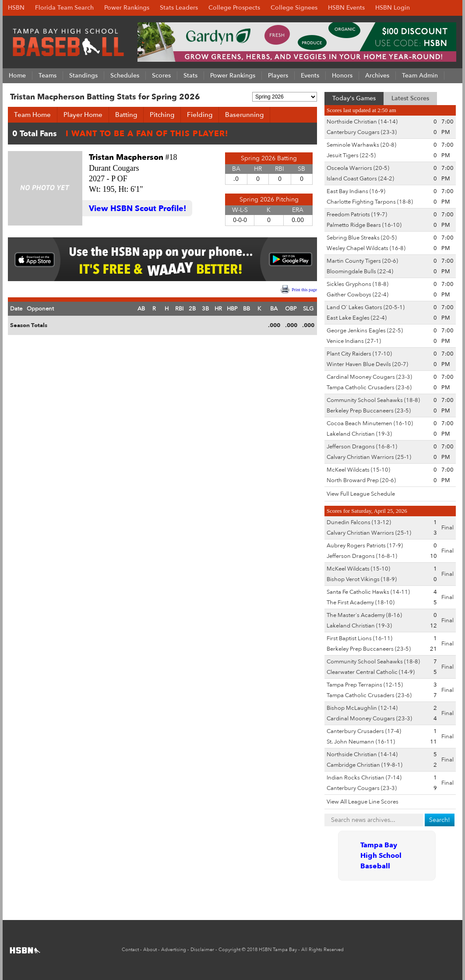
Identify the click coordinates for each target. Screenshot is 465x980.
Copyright (229, 950)
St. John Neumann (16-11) (361, 742)
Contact (130, 950)
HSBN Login (393, 8)
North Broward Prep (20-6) (361, 480)
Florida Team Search (64, 8)
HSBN (16, 8)
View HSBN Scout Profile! (137, 209)
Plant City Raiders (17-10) (359, 354)
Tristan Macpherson (126, 157)
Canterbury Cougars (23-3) (362, 132)
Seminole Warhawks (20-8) (361, 145)
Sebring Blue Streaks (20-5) (362, 238)
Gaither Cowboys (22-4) (358, 295)
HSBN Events (346, 8)
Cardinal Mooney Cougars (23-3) (369, 377)
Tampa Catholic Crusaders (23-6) (369, 388)
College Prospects (234, 8)
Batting (126, 115)
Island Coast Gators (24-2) (360, 179)
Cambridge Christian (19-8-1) (365, 765)
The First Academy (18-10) (361, 603)
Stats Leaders (179, 8)
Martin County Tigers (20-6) (362, 261)
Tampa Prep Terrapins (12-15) (365, 685)
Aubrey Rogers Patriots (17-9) (365, 546)
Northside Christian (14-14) (362, 122)
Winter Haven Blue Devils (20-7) (367, 364)
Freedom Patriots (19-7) (357, 215)
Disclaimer (202, 950)
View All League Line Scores (363, 802)
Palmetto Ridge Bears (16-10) (364, 225)
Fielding (200, 115)
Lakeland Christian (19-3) (359, 434)
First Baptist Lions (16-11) (359, 638)
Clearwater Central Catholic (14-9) (371, 672)
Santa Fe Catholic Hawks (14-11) (368, 592)
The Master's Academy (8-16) (364, 615)
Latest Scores (410, 98)
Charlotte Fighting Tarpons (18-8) (370, 202)
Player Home (83, 115)
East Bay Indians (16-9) (356, 191)
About (150, 950)
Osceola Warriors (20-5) (358, 168)
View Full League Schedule (361, 494)
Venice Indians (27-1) (354, 341)
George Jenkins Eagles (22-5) (365, 331)
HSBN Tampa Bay (278, 950)
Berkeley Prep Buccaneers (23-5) (369, 411)
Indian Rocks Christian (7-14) (364, 778)
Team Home (32, 115)
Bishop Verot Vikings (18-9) (362, 579)
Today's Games (354, 98)
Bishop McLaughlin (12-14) (362, 708)
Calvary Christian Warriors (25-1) (369, 457)
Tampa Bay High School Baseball (381, 856)
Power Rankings (127, 8)
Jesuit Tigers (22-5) (351, 155)
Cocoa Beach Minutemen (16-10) (370, 423)
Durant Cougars (114, 168)
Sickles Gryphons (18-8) (358, 284)
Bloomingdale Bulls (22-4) (360, 271)
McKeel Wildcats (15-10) (358, 470)
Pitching (162, 115)
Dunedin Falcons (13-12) (359, 522)
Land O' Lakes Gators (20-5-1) (366, 307)
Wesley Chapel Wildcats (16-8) (366, 248)
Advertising (174, 950)
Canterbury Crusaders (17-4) (364, 731)
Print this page (304, 290)
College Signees (294, 8)
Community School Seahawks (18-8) (373, 400)
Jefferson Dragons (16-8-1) (362, 447)
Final (447, 528)
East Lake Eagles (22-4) (357, 318)
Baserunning (244, 115)
